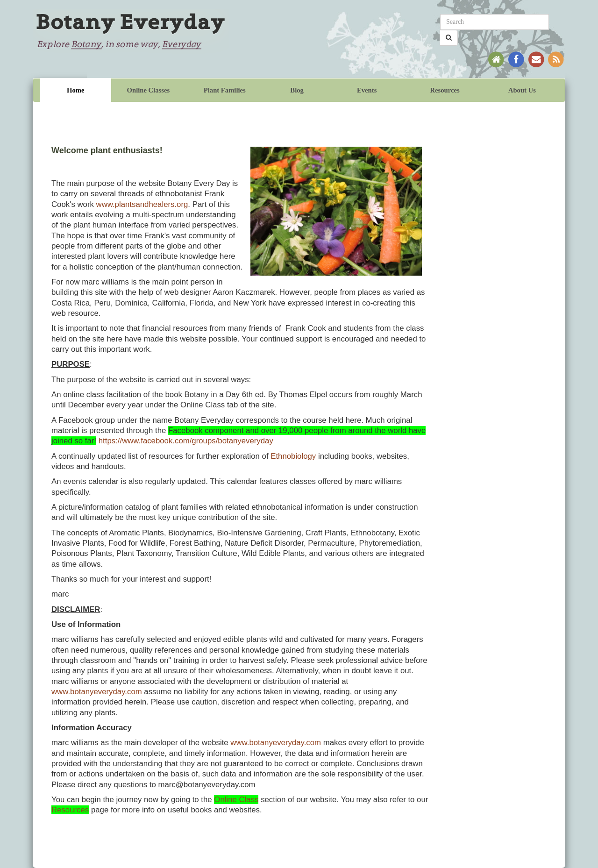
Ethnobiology (293, 456)
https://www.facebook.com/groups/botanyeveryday (186, 441)
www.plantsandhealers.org (142, 204)
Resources (445, 90)
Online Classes (149, 90)
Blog (297, 90)
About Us (522, 90)
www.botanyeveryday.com (97, 692)
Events (367, 90)
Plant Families (225, 90)
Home (75, 90)
